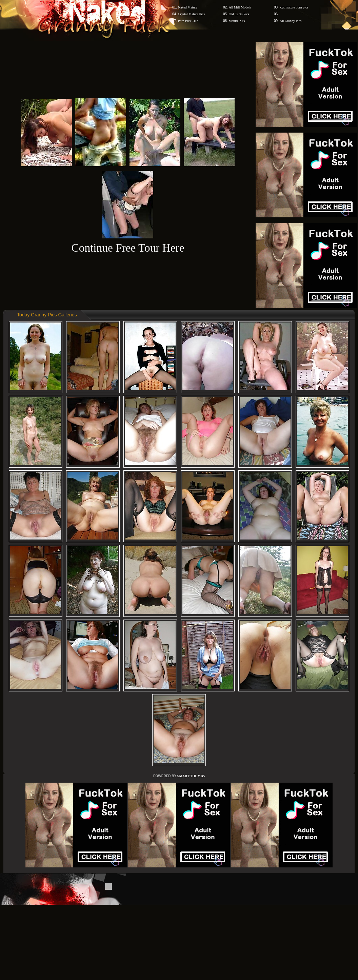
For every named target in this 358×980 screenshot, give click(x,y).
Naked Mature (188, 7)
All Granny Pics (291, 21)
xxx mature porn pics (294, 7)
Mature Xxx (237, 21)
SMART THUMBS (191, 776)
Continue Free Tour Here (128, 248)
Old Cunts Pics (239, 14)
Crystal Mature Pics (191, 14)
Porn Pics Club (188, 21)
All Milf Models (240, 7)
